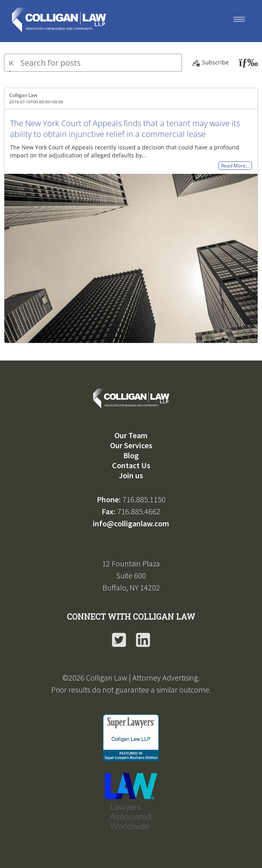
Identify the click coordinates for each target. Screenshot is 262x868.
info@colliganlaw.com (131, 523)
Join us (131, 475)
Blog (131, 455)
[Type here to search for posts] (93, 63)
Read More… (235, 166)
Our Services (131, 445)
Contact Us (131, 465)
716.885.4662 (139, 511)
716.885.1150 (144, 499)
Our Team (131, 435)
